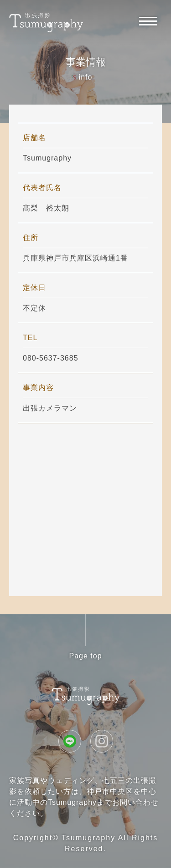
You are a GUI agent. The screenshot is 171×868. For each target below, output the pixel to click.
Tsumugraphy (88, 838)
